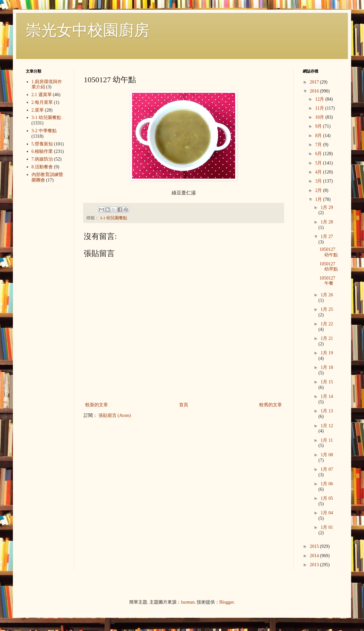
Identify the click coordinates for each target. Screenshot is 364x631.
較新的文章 (97, 405)
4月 (319, 172)
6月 (319, 154)
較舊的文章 (271, 405)
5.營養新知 (42, 144)
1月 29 (327, 207)
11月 (320, 108)
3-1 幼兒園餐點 (114, 218)
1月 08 (327, 455)
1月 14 (327, 396)
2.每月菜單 (42, 102)
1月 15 (327, 382)
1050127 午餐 (327, 281)
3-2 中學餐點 (44, 131)
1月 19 (327, 353)
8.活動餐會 (42, 167)
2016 (315, 91)
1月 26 (327, 295)
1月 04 (327, 513)
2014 (315, 556)
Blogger (226, 602)
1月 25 (327, 309)
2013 (315, 565)
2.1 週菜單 (42, 95)
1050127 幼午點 (329, 252)
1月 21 (327, 338)
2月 (319, 190)
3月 (319, 181)
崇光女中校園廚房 (88, 30)
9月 (319, 126)
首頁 (184, 405)
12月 (320, 99)
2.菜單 (38, 110)
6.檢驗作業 (42, 151)
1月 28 (327, 222)
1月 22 (327, 324)
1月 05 (327, 498)
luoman (188, 602)
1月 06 (327, 484)
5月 (319, 163)
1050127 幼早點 (329, 267)
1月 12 (327, 426)
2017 (315, 82)
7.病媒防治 (42, 159)
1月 (319, 199)
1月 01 (327, 527)
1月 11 (327, 440)
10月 (320, 117)
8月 (319, 136)
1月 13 (327, 411)
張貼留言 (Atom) (115, 415)
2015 (315, 546)
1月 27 (327, 237)
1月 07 (327, 469)
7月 (319, 145)
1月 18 (327, 367)
